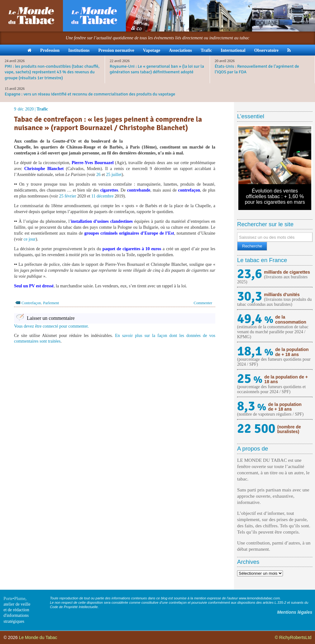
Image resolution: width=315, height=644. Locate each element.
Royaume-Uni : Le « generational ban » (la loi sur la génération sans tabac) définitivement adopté (157, 69)
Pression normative (116, 50)
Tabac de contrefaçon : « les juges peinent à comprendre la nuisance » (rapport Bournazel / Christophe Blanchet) (108, 123)
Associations (180, 50)
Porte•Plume (14, 599)
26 (98, 175)
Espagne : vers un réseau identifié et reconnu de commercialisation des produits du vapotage (90, 94)
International (233, 50)
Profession (50, 50)
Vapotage (152, 50)
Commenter (203, 303)
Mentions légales (295, 612)
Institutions (79, 50)
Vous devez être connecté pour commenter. (51, 326)
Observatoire (266, 50)
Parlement (51, 303)
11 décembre (102, 196)
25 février (68, 196)
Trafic (206, 50)
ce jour (30, 239)
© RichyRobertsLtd (293, 637)
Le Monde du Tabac (38, 637)
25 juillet (114, 175)
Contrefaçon (31, 303)
